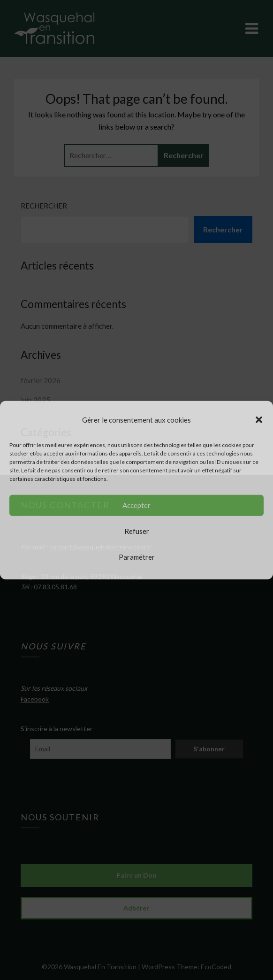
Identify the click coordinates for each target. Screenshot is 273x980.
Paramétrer (137, 557)
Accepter (136, 505)
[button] (259, 419)
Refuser (137, 531)
